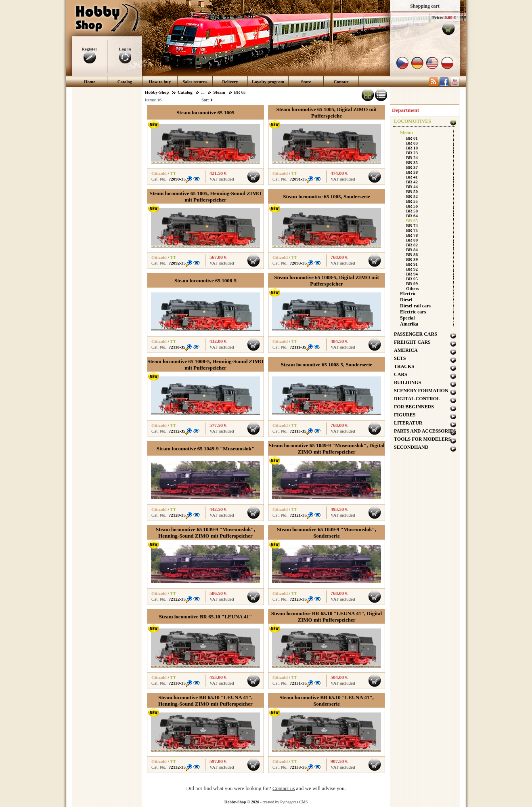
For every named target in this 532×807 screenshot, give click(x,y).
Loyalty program (268, 82)
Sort (207, 100)
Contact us (284, 788)
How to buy (160, 82)
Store (306, 82)
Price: (438, 17)
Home (90, 82)
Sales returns (195, 82)
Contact (341, 82)
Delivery (230, 82)
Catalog (125, 82)
